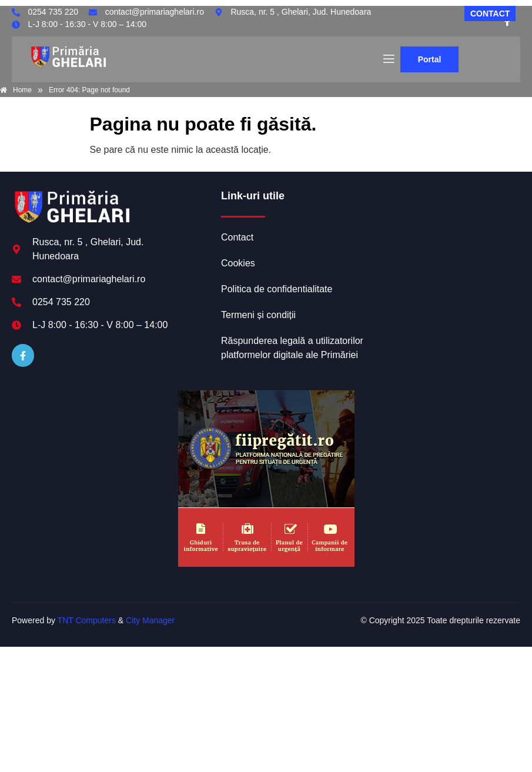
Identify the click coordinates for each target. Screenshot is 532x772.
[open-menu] (388, 59)
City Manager (150, 620)
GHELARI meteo (445, 233)
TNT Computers (87, 620)
